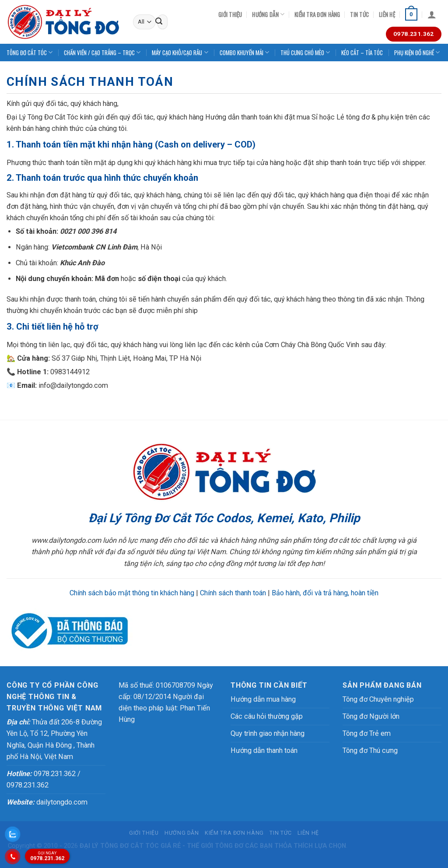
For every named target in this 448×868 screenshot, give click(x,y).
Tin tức (359, 14)
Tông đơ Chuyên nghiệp (378, 699)
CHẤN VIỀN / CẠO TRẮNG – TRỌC (102, 53)
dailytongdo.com (47, 802)
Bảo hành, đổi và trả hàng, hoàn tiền (325, 593)
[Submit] (159, 22)
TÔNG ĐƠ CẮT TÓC (30, 53)
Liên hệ (387, 14)
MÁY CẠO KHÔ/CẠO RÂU (180, 53)
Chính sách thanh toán (233, 593)
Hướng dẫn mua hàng (263, 699)
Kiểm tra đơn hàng (317, 14)
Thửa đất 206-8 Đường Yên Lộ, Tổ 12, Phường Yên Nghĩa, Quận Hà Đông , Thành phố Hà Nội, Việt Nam (54, 739)
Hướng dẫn (268, 14)
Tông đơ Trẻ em (367, 733)
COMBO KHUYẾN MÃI (244, 53)
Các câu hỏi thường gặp (267, 716)
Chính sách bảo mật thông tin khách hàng (132, 593)
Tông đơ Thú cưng (370, 750)
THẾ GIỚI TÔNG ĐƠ (215, 846)
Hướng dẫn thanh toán (264, 750)
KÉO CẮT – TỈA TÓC (362, 53)
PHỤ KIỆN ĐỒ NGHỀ (417, 53)
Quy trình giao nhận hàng (268, 733)
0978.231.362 (45, 856)
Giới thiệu (230, 14)
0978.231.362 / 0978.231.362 (44, 779)
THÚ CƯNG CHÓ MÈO (305, 53)
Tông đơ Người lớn (371, 716)
